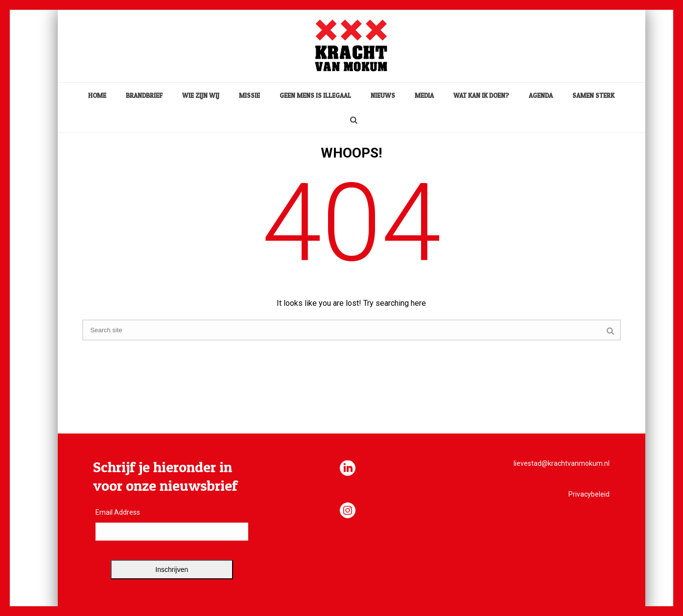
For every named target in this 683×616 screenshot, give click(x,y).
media (424, 95)
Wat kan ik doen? (481, 95)
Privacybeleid (589, 494)
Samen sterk (593, 95)
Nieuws (383, 95)
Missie (249, 95)
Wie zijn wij (201, 95)
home (97, 95)
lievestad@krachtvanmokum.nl (562, 463)
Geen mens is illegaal (315, 95)
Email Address (118, 512)
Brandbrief (144, 95)
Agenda (541, 95)
